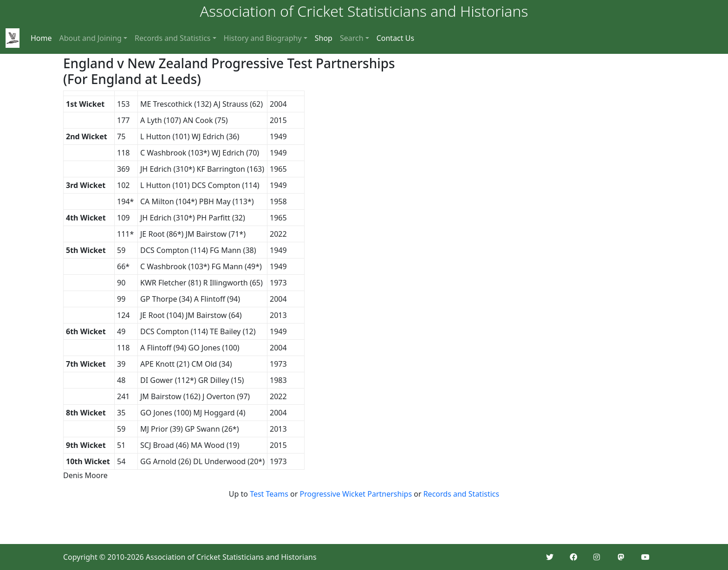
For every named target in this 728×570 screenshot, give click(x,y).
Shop (324, 38)
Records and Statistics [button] (173, 38)
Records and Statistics (461, 494)
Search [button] (352, 38)
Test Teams (269, 494)
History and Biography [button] (263, 38)
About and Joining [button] (91, 38)
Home (41, 38)
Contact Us (395, 38)
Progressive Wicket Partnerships (356, 494)
